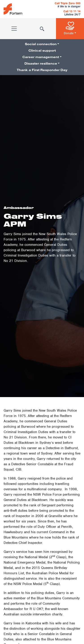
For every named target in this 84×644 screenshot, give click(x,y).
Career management (41, 57)
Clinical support (42, 51)
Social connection (41, 44)
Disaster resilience (41, 63)
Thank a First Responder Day (42, 70)
